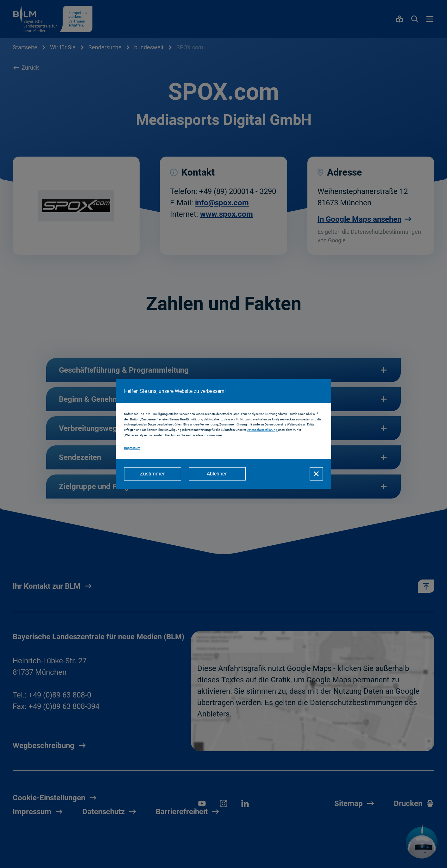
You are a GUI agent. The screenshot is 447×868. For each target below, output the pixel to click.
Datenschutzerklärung (262, 430)
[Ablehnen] (217, 474)
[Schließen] (316, 474)
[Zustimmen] (153, 474)
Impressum (132, 448)
